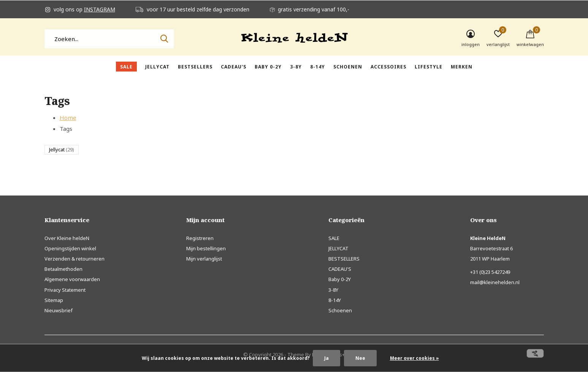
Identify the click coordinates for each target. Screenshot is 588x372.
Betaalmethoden (63, 269)
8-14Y (318, 67)
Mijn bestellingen (206, 248)
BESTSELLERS (195, 67)
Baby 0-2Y (268, 67)
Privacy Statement (65, 290)
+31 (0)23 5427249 (490, 272)
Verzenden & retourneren (74, 259)
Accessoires (388, 67)
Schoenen (348, 67)
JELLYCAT (157, 67)
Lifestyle (429, 67)
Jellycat (62, 149)
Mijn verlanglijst (204, 259)
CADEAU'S (234, 67)
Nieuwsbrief (59, 310)
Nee (360, 358)
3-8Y (296, 67)
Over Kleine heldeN (67, 238)
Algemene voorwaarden (72, 279)
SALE (126, 67)
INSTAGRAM (100, 9)
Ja (326, 358)
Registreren (200, 238)
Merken (462, 67)
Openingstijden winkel (70, 248)
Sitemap (54, 300)
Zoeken (163, 39)
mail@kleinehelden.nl (495, 282)
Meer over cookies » (414, 358)
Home (68, 118)
